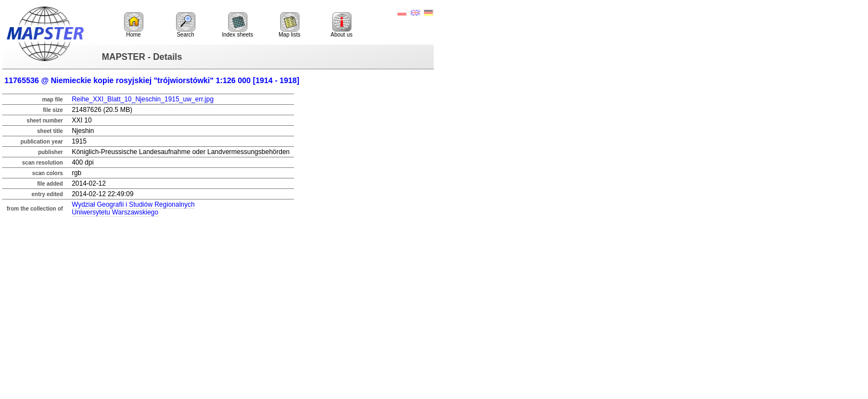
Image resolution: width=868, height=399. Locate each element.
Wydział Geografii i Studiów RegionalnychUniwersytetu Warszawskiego (133, 208)
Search (186, 25)
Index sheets (238, 25)
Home (134, 25)
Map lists (289, 25)
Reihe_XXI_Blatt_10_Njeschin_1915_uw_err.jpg (143, 99)
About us (341, 25)
